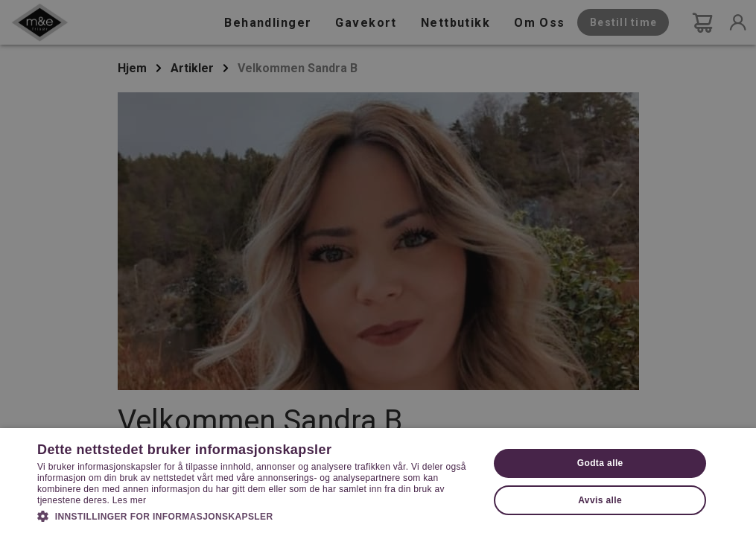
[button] (256, 515)
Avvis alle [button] (600, 500)
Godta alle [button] (600, 463)
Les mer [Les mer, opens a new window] (129, 500)
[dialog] (378, 268)
